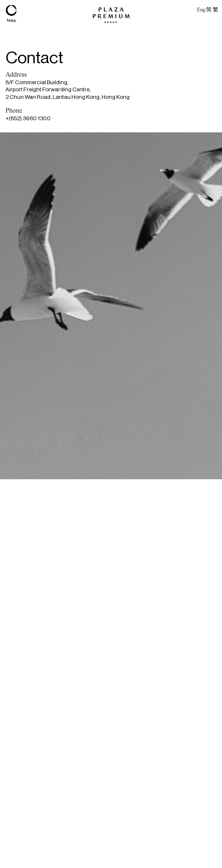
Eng (201, 9)
